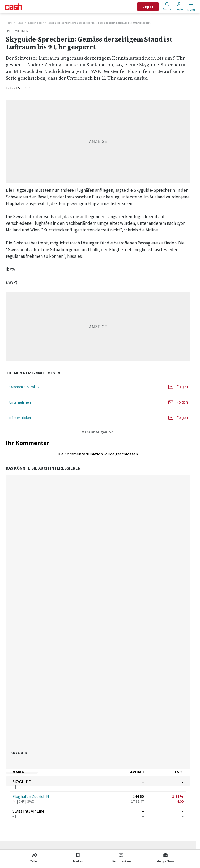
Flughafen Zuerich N (31, 796)
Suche (167, 7)
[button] (98, 432)
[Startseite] (14, 7)
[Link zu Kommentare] (121, 857)
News (20, 23)
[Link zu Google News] (165, 857)
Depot (148, 7)
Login (179, 7)
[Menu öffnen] (191, 7)
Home (9, 23)
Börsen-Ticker (36, 23)
